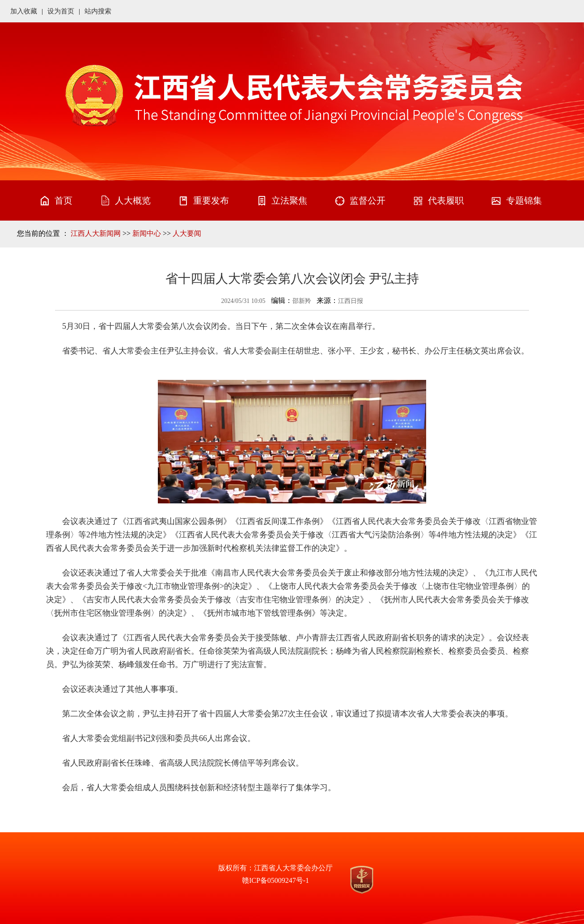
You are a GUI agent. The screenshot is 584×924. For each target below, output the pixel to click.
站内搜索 (98, 11)
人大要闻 (187, 233)
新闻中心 (147, 233)
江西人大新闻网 (96, 233)
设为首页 (61, 11)
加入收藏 (24, 11)
